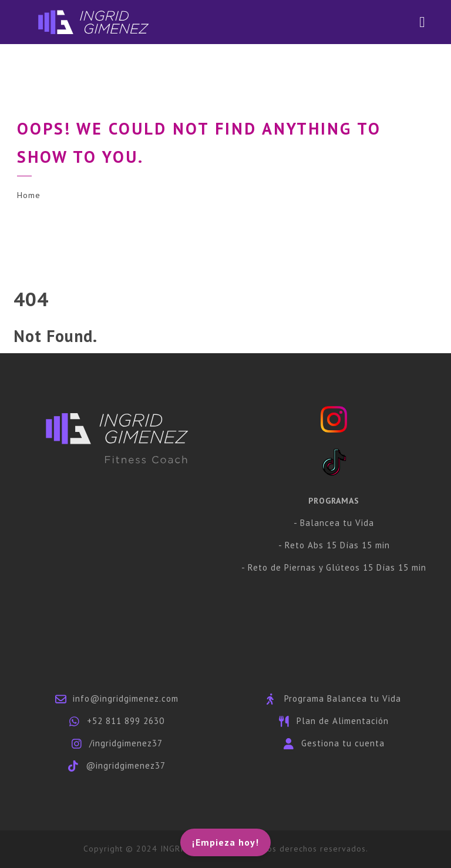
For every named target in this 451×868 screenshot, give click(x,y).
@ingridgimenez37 (126, 765)
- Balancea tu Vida (334, 523)
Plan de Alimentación (343, 721)
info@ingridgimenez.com (126, 698)
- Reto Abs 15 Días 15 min (334, 545)
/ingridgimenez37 (126, 743)
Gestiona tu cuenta (343, 743)
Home (29, 195)
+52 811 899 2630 (126, 721)
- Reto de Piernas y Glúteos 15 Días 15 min (334, 567)
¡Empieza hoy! (225, 842)
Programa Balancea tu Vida (343, 698)
